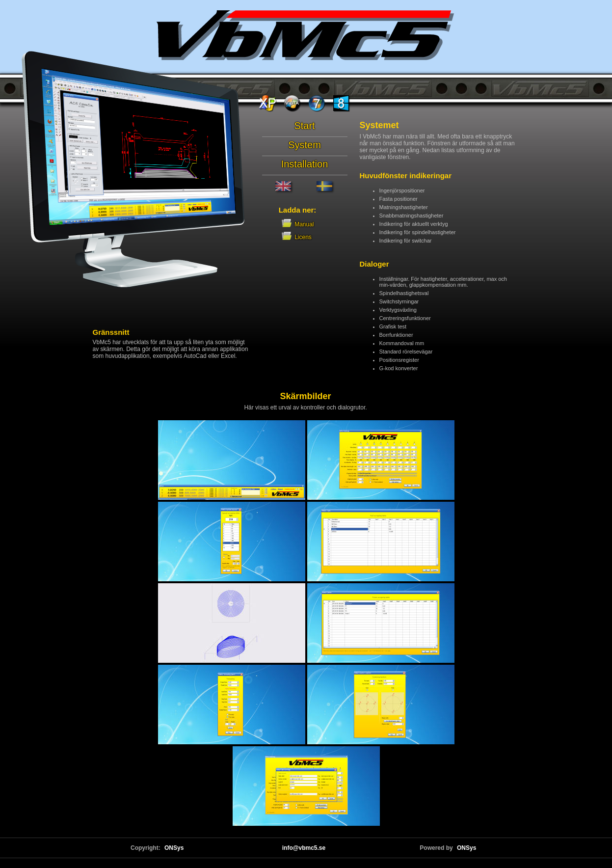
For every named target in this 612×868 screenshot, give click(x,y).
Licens (297, 237)
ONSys (174, 848)
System (305, 145)
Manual (286, 224)
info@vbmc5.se (304, 848)
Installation (305, 164)
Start (304, 126)
